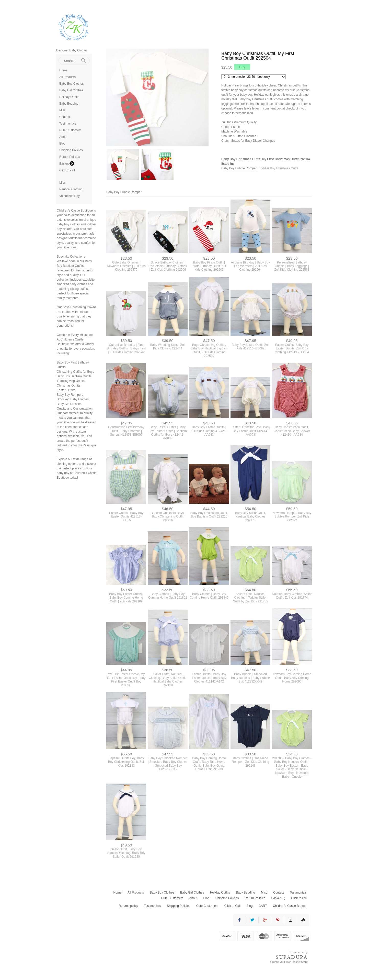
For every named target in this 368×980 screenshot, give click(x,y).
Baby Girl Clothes (71, 90)
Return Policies (70, 157)
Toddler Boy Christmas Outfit (279, 168)
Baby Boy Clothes (71, 84)
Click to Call (232, 905)
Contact (65, 117)
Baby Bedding (69, 104)
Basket (64, 164)
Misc (62, 110)
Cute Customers (70, 130)
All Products (67, 77)
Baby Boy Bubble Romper (239, 168)
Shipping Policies (71, 150)
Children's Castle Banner (290, 905)
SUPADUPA (292, 956)
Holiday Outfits (69, 97)
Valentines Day (70, 196)
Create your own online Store (289, 961)
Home (63, 70)
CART (263, 905)
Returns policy (128, 905)
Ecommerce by (298, 951)
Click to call (67, 170)
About (63, 137)
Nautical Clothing (71, 189)
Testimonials (68, 124)
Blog (62, 144)
